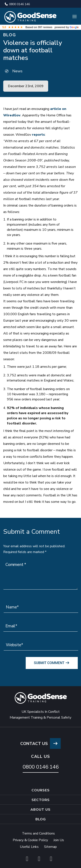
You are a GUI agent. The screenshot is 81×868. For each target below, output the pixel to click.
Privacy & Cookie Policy (30, 840)
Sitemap (50, 847)
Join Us (59, 840)
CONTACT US (40, 744)
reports (38, 135)
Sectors (41, 800)
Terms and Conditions (38, 833)
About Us (40, 810)
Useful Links (29, 847)
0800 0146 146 (17, 4)
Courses (41, 790)
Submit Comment (52, 663)
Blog (41, 819)
